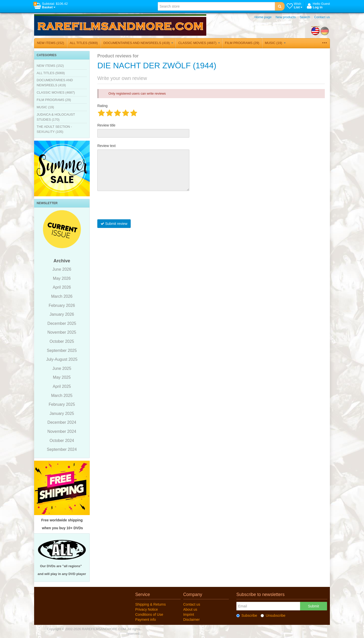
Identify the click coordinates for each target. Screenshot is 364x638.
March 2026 (62, 296)
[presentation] (136, 206)
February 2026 (62, 305)
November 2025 (62, 332)
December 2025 (62, 323)
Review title (106, 125)
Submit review (114, 224)
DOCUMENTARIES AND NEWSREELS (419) (138, 43)
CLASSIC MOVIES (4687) (199, 43)
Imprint (189, 614)
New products (286, 17)
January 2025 (62, 413)
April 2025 (62, 386)
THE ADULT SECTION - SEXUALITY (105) (54, 129)
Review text (106, 146)
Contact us (322, 17)
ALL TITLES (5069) (84, 43)
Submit (313, 606)
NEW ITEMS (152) (51, 43)
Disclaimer (191, 620)
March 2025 (62, 396)
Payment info (146, 620)
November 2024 (62, 431)
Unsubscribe (273, 615)
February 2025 (62, 404)
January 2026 (62, 314)
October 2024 (62, 441)
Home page (263, 17)
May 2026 (62, 278)
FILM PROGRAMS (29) (242, 43)
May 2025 (62, 377)
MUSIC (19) (275, 43)
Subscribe (247, 615)
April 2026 (62, 287)
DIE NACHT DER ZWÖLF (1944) (157, 66)
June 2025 (62, 368)
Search (305, 17)
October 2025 (62, 341)
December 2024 (62, 422)
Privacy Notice (146, 609)
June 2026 (62, 269)
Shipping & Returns (151, 604)
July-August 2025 (62, 359)
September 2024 (62, 449)
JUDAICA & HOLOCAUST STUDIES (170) (56, 117)
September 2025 (62, 350)
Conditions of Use (149, 614)
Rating (102, 106)
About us (190, 609)
